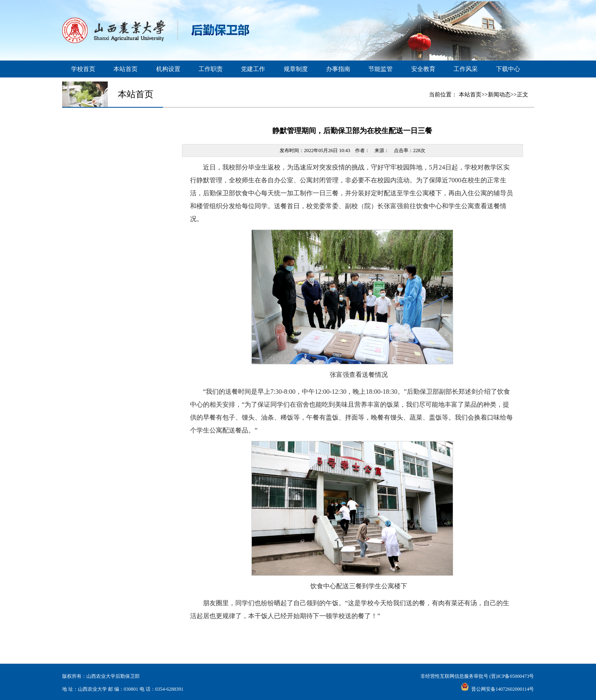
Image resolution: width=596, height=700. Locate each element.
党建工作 (253, 69)
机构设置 (168, 69)
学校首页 (83, 69)
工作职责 (211, 69)
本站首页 (125, 69)
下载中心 (508, 69)
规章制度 (296, 69)
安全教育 (423, 69)
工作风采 (466, 69)
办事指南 (338, 69)
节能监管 (381, 69)
